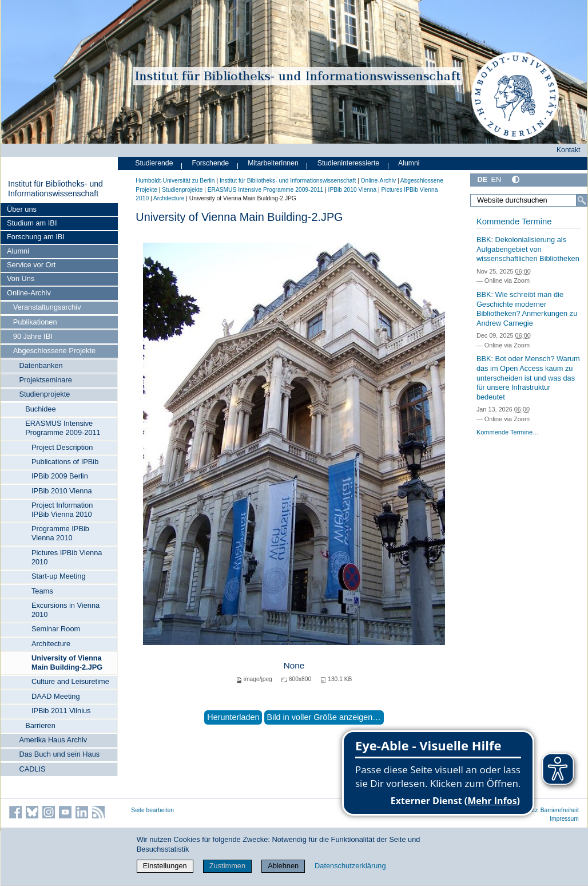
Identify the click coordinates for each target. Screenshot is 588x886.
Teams (42, 591)
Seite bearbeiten (152, 810)
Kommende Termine (514, 221)
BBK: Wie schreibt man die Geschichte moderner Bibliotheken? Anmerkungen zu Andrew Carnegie (527, 309)
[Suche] (582, 200)
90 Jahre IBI (33, 336)
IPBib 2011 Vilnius (61, 711)
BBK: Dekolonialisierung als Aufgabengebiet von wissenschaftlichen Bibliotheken (528, 249)
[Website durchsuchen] (529, 200)
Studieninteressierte (348, 163)
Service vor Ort (31, 265)
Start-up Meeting (59, 576)
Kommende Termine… (508, 432)
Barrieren (40, 725)
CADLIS (32, 769)
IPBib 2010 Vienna (62, 491)
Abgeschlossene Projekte (54, 351)
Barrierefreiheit (560, 810)
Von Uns (21, 278)
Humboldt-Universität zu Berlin (175, 181)
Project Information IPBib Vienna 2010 (62, 510)
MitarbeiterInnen (273, 163)
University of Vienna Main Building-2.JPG (67, 662)
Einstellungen (165, 866)
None (294, 665)
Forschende (210, 163)
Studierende (154, 163)
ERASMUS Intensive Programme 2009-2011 (63, 428)
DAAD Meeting (56, 696)
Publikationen (35, 322)
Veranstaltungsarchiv (47, 307)
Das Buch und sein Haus (59, 754)
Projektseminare (45, 380)
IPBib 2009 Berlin (60, 476)
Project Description (62, 447)
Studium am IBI (32, 223)
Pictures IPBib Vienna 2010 (67, 557)
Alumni (18, 251)
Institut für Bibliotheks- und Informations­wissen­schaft (55, 189)
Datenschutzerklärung (350, 866)
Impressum (564, 819)
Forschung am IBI (36, 237)
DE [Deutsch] (482, 179)
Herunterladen (233, 717)
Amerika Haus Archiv (53, 740)
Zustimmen (227, 866)
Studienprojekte (44, 394)
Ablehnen (283, 866)
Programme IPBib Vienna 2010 (60, 533)
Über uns (22, 209)
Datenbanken (41, 365)
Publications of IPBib (65, 462)
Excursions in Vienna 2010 (65, 610)
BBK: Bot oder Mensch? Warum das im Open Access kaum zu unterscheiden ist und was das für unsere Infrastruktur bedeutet (528, 378)
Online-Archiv (29, 293)
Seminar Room (56, 629)
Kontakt (569, 150)
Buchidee (40, 409)
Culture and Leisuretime (70, 681)
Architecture (51, 644)
